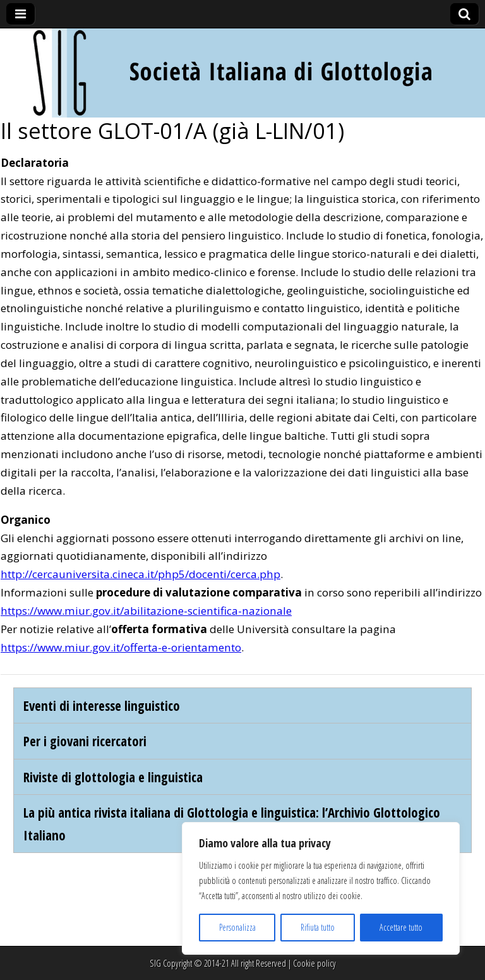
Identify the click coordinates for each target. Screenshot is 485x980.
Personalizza (237, 927)
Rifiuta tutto (318, 927)
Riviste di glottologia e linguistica (113, 777)
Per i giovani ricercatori (85, 741)
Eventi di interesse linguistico (102, 705)
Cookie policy (314, 963)
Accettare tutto (401, 927)
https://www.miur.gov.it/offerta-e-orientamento (121, 647)
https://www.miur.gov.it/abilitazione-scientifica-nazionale (146, 611)
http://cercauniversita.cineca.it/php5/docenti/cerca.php (141, 574)
